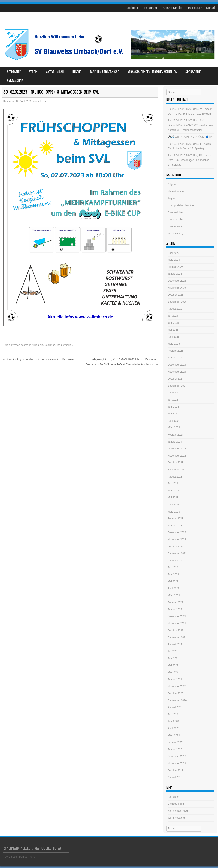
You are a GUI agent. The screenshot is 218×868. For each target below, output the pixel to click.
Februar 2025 (175, 351)
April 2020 (173, 728)
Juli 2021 (173, 651)
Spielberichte (175, 212)
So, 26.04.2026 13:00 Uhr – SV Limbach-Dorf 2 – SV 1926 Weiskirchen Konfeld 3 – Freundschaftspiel (190, 125)
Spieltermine (175, 226)
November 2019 (177, 763)
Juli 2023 (173, 484)
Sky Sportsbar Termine (181, 205)
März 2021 (174, 672)
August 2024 (175, 393)
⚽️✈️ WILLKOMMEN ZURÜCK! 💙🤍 (190, 137)
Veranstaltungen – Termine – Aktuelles (152, 72)
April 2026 (173, 253)
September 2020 (177, 700)
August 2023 (175, 477)
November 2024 (177, 372)
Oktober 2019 (175, 770)
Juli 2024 (173, 400)
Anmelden (173, 797)
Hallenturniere (176, 191)
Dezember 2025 (177, 281)
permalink (67, 345)
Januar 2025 (175, 358)
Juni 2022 (173, 575)
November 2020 (177, 686)
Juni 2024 (173, 407)
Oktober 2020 (175, 693)
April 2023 (173, 505)
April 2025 (173, 337)
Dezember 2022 (177, 532)
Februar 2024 (175, 435)
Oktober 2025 (175, 295)
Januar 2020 (175, 749)
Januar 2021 (175, 679)
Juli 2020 (173, 714)
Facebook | (132, 8)
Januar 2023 (175, 526)
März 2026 (174, 260)
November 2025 (177, 288)
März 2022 (174, 596)
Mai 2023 (173, 498)
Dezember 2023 (177, 449)
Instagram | (151, 8)
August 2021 (175, 644)
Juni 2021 (173, 658)
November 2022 (177, 540)
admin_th (41, 101)
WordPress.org (176, 818)
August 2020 (175, 707)
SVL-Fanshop (15, 81)
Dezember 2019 (177, 756)
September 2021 (177, 637)
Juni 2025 (173, 323)
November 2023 (177, 456)
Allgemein (37, 345)
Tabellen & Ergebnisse (104, 72)
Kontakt (211, 8)
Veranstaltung (175, 233)
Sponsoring (193, 72)
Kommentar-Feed (178, 811)
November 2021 (177, 623)
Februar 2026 (175, 267)
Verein (33, 72)
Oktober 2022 (175, 547)
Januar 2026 (175, 274)
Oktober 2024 (175, 379)
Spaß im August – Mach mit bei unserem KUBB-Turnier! (38, 359)
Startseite (14, 72)
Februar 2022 (175, 602)
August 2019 (175, 777)
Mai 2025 (173, 330)
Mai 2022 (173, 581)
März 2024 (174, 428)
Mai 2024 (173, 414)
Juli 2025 (173, 316)
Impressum (195, 8)
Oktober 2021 (175, 631)
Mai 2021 (173, 665)
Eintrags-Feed (176, 804)
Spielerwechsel (176, 219)
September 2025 (177, 302)
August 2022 (175, 561)
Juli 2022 (173, 567)
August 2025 (175, 309)
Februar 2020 (175, 742)
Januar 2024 (175, 442)
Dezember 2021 (177, 616)
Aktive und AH (55, 72)
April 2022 (173, 588)
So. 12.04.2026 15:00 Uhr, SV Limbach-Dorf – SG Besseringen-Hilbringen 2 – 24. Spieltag (190, 160)
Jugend (77, 72)
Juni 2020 (173, 721)
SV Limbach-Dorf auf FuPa (20, 857)
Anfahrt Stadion (173, 8)
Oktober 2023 (175, 463)
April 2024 (173, 421)
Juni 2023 (173, 491)
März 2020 (174, 735)
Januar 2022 (175, 609)
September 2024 (177, 386)
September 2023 (177, 470)
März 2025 (174, 344)
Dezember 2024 (177, 365)
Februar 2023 (175, 519)
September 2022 (177, 553)
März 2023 (174, 512)
